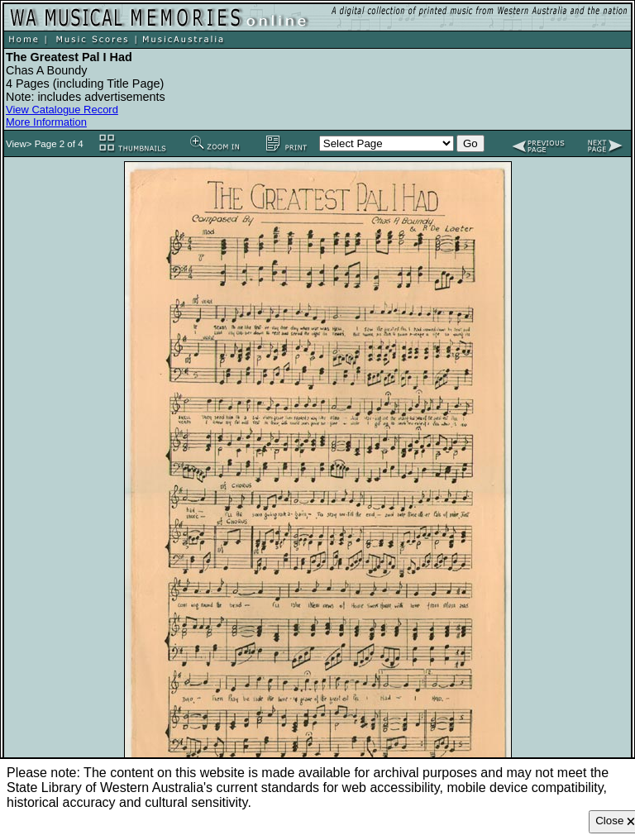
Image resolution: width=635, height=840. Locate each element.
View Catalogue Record (62, 110)
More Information (46, 122)
